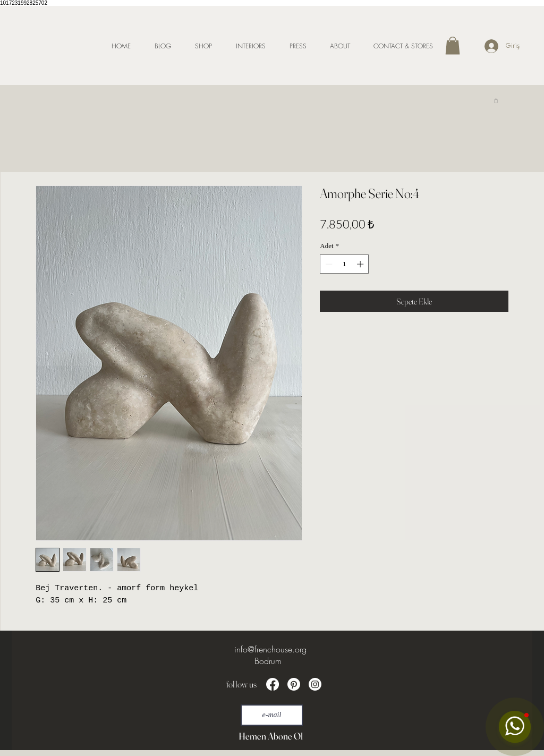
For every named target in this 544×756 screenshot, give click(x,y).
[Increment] (361, 264)
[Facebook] (273, 684)
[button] (453, 45)
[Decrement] (328, 264)
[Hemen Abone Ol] (270, 736)
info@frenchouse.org (270, 649)
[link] (496, 100)
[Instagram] (315, 684)
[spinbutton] (345, 264)
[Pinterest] (294, 684)
